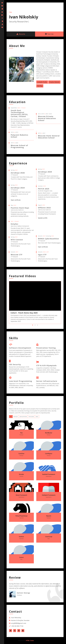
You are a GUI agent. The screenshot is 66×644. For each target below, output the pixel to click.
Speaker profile (43, 218)
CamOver (21, 454)
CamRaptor (49, 454)
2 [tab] (35, 325)
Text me (49, 34)
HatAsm (21, 538)
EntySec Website (54, 82)
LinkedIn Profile (42, 82)
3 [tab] (38, 325)
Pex (21, 434)
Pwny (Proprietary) (21, 517)
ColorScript (49, 538)
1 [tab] (33, 325)
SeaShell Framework (49, 475)
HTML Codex (30, 641)
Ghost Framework (21, 496)
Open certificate (16, 200)
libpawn (49, 517)
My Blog (40, 86)
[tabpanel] (35, 303)
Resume (21, 34)
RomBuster (49, 434)
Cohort (21, 558)
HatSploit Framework (49, 496)
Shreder (21, 475)
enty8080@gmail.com (19, 623)
